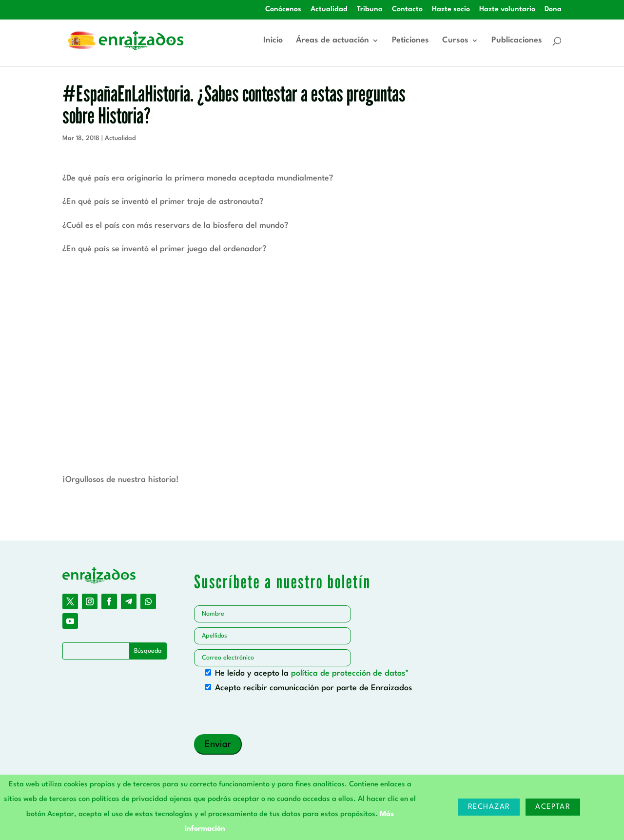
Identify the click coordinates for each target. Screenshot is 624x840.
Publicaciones (517, 41)
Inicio (273, 41)
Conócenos (283, 10)
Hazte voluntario (507, 10)
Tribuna (370, 10)
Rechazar (489, 807)
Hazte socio (451, 10)
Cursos (455, 41)
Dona (553, 10)
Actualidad (329, 10)
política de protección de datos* (350, 673)
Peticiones (410, 41)
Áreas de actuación (332, 41)
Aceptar (553, 807)
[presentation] (268, 715)
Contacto (407, 10)
